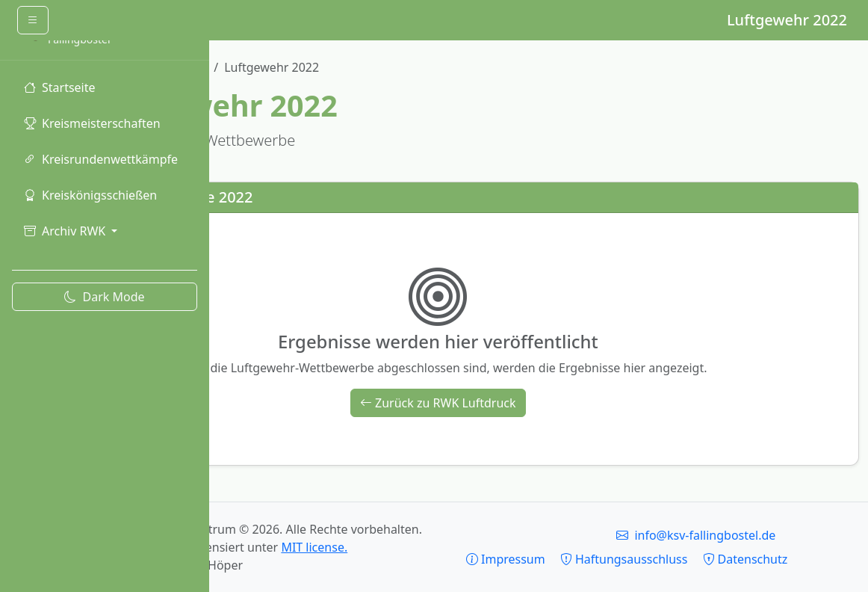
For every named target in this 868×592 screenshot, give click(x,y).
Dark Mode (104, 297)
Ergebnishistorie (264, 67)
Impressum (648, 541)
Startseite (60, 87)
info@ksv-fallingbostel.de (768, 517)
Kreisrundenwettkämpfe (101, 159)
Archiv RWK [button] (66, 231)
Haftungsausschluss (767, 541)
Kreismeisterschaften (92, 123)
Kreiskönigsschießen (90, 195)
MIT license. (444, 547)
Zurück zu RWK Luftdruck (539, 403)
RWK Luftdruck (368, 67)
